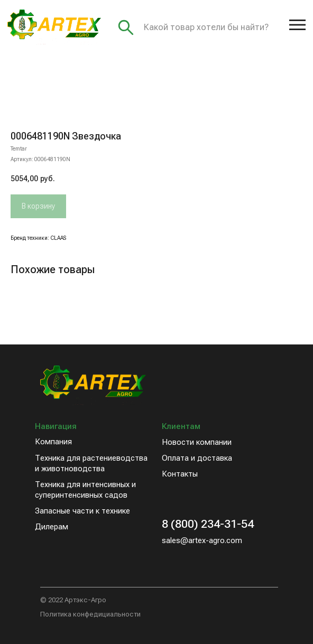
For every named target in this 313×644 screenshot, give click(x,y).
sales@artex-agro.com (202, 540)
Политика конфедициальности (90, 614)
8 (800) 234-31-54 (208, 524)
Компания (53, 442)
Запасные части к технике (82, 511)
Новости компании (197, 442)
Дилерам (52, 527)
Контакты (180, 474)
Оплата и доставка (197, 458)
